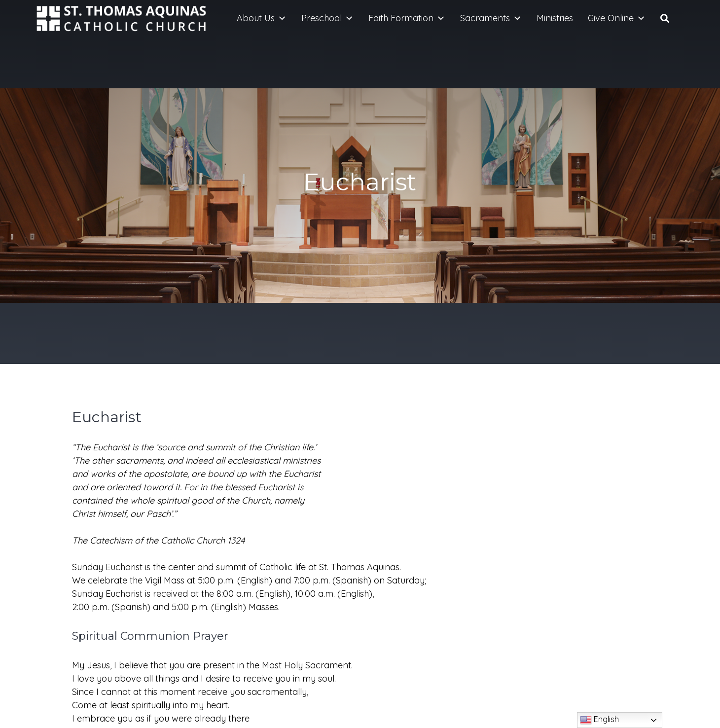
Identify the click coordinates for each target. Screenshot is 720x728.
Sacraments (491, 18)
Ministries (555, 18)
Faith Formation (407, 18)
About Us (262, 18)
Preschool (327, 18)
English (599, 720)
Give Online (617, 18)
